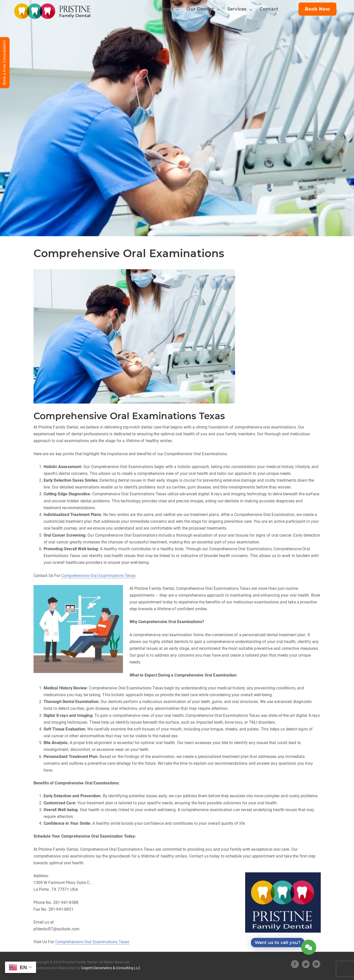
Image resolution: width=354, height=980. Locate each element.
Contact (269, 9)
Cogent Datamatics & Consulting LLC (111, 968)
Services (237, 9)
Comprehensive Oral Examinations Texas (98, 576)
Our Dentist (200, 9)
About (166, 9)
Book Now (317, 9)
